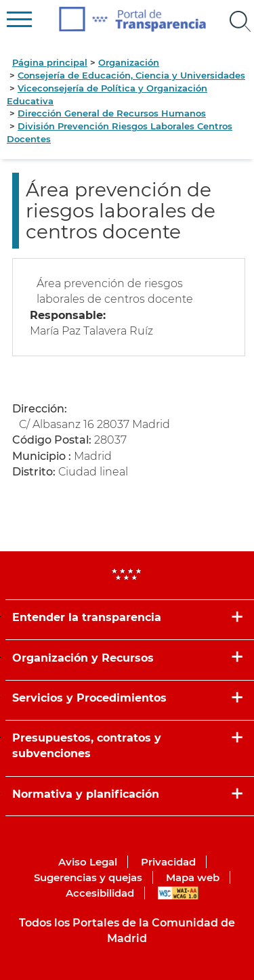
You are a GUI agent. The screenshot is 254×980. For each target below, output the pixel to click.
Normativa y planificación (86, 794)
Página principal (50, 62)
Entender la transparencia (87, 617)
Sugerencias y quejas (88, 877)
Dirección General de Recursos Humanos (112, 113)
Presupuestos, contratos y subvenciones (87, 746)
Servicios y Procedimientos (89, 698)
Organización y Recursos (83, 658)
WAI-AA (178, 893)
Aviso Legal (88, 862)
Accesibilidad (100, 893)
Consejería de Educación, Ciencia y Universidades (131, 75)
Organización (129, 62)
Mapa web (193, 877)
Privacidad (168, 862)
